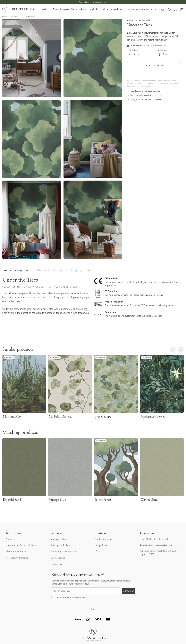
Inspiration (94, 9)
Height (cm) (163, 50)
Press (98, 551)
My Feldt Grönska (61, 417)
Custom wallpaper (79, 9)
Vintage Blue (57, 500)
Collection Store (104, 539)
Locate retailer (58, 558)
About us (10, 539)
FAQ (88, 270)
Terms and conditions (17, 552)
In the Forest (103, 500)
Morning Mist (12, 417)
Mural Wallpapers (61, 9)
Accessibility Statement (18, 558)
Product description (15, 270)
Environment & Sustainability (21, 545)
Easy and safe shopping (67, 270)
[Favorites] (169, 9)
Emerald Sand (12, 500)
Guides (105, 9)
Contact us (56, 564)
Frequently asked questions (64, 552)
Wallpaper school (59, 539)
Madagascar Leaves (153, 417)
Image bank (101, 545)
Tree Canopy (103, 417)
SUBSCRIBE (129, 591)
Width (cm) (134, 50)
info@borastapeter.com (160, 545)
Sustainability (116, 9)
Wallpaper (46, 9)
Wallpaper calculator (61, 545)
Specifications (40, 270)
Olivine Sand (149, 500)
